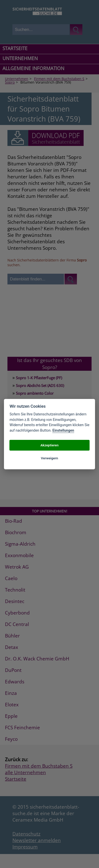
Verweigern (49, 458)
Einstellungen (63, 431)
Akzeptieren (49, 445)
